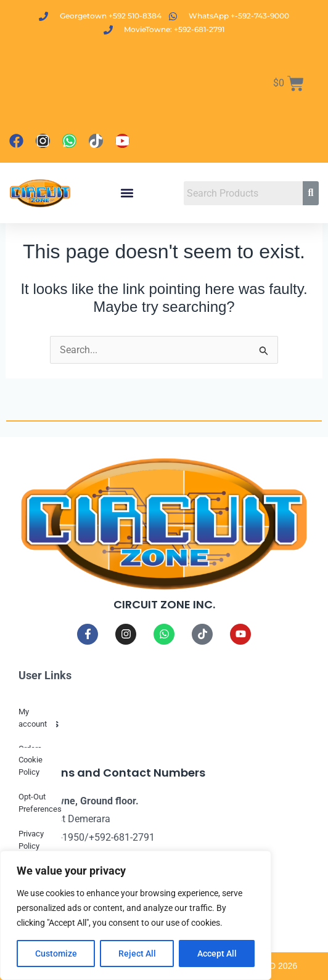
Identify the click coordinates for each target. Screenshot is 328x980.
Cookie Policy (31, 766)
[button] (127, 193)
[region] (136, 915)
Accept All (217, 953)
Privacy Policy (31, 840)
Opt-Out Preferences (40, 803)
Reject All (137, 953)
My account (33, 718)
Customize (56, 953)
